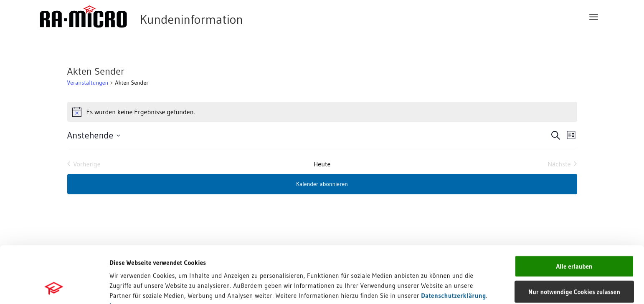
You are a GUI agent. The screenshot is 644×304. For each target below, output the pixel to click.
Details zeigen (431, 288)
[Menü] (594, 17)
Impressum (126, 252)
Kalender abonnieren (322, 184)
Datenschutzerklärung (454, 242)
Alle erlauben (574, 213)
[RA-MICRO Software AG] (175, 17)
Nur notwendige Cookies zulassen (574, 238)
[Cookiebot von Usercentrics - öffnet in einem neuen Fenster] (54, 288)
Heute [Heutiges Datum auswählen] (322, 164)
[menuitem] (594, 17)
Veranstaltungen (88, 83)
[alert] (322, 112)
